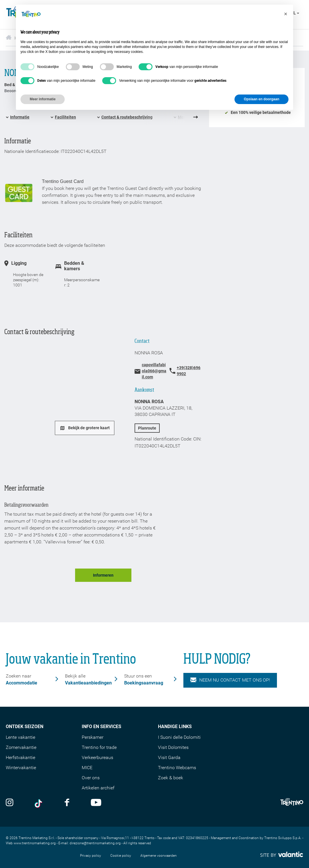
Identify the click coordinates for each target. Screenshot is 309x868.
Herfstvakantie (21, 757)
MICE (87, 768)
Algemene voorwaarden (159, 856)
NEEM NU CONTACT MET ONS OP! (230, 680)
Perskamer (93, 737)
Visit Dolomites (173, 747)
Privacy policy (91, 856)
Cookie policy (121, 856)
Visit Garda (169, 757)
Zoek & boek (171, 778)
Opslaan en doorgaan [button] (261, 99)
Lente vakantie (21, 737)
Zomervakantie (21, 747)
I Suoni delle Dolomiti (179, 737)
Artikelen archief (98, 788)
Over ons (91, 778)
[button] (286, 14)
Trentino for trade (99, 747)
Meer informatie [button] (43, 99)
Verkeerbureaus (97, 757)
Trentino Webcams (177, 768)
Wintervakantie (21, 768)
